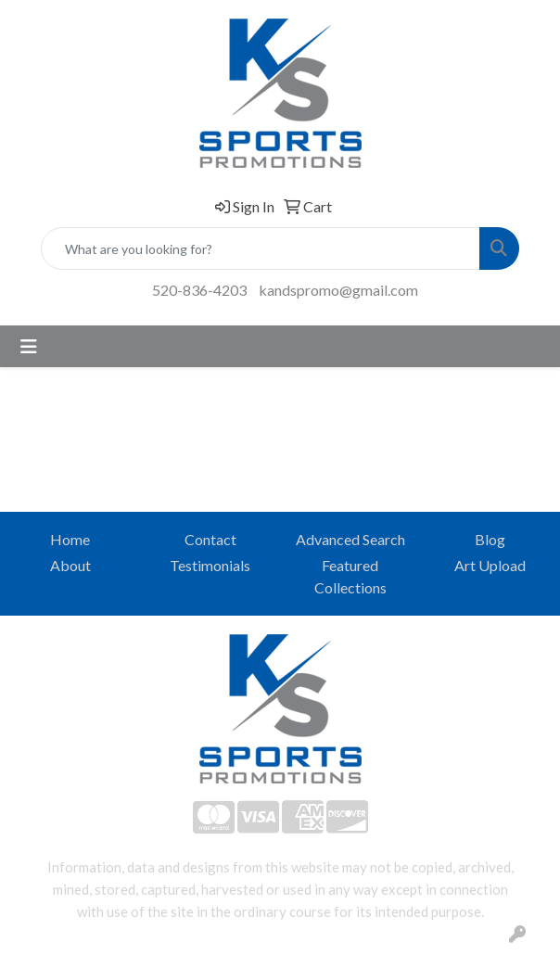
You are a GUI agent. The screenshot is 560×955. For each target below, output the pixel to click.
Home (70, 539)
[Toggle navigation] (29, 346)
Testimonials (210, 565)
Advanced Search (350, 539)
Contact (210, 539)
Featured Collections (350, 576)
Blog (490, 539)
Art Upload (490, 565)
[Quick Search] (261, 248)
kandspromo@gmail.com (338, 290)
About (70, 565)
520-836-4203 (199, 290)
